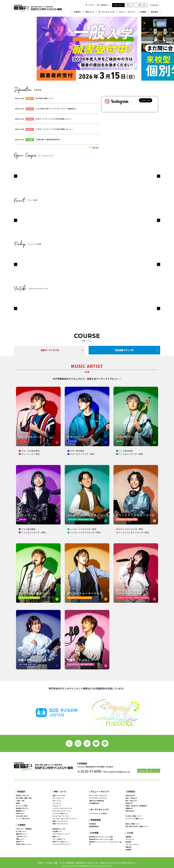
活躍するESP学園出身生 (97, 801)
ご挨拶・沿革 (20, 801)
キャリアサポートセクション (98, 798)
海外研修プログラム (22, 808)
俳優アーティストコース (60, 821)
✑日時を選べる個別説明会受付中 (48, 139)
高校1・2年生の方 (131, 798)
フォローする (146, 100)
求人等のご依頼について (133, 816)
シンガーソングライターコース (62, 808)
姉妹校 (18, 803)
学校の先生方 (130, 811)
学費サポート (20, 842)
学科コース (90, 12)
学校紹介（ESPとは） (23, 795)
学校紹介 (77, 12)
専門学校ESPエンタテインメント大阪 (101, 839)
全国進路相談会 (94, 826)
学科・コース (60, 792)
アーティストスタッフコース (61, 844)
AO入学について (21, 831)
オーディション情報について (135, 819)
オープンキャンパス (107, 12)
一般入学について (22, 837)
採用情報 (128, 850)
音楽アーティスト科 (50, 350)
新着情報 (128, 837)
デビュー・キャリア (127, 12)
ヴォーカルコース (58, 798)
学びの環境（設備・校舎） (24, 798)
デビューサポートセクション (98, 795)
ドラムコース (57, 806)
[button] (16, 176)
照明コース (56, 837)
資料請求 (155, 12)
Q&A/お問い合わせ (22, 816)
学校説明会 (96, 820)
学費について (20, 839)
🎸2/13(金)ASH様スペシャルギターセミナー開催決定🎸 (56, 109)
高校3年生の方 (130, 795)
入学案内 (143, 12)
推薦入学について (22, 834)
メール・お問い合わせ (23, 819)
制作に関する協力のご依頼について (137, 826)
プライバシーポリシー (133, 844)
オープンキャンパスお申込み (98, 814)
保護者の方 (129, 808)
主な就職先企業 (94, 803)
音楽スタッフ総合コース (60, 842)
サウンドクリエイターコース (62, 811)
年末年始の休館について (44, 98)
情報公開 (128, 847)
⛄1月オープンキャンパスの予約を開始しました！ (54, 129)
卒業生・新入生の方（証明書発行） (137, 806)
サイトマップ (130, 839)
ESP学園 (94, 833)
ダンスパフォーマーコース (61, 816)
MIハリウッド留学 (22, 806)
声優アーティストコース (60, 824)
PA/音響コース (57, 831)
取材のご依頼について (133, 824)
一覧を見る (95, 148)
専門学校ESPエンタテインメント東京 (101, 837)
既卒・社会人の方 (131, 801)
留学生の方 (129, 803)
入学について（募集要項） (24, 829)
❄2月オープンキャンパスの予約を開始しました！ (54, 119)
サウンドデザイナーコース (61, 834)
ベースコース (57, 803)
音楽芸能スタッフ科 (124, 350)
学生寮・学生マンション (24, 844)
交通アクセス (154, 771)
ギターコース (57, 801)
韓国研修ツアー (21, 811)
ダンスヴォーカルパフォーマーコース (64, 819)
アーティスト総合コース (60, 813)
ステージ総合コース (59, 839)
